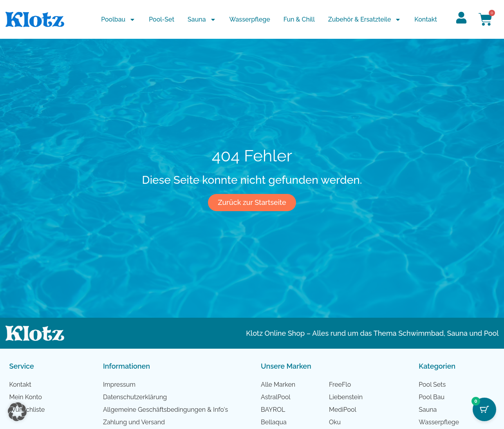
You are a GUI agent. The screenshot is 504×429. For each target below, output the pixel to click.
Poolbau (118, 20)
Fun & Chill (299, 19)
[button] (17, 412)
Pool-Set (162, 19)
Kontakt (426, 19)
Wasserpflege (250, 19)
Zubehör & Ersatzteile (365, 20)
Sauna (202, 20)
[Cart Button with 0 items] (484, 409)
